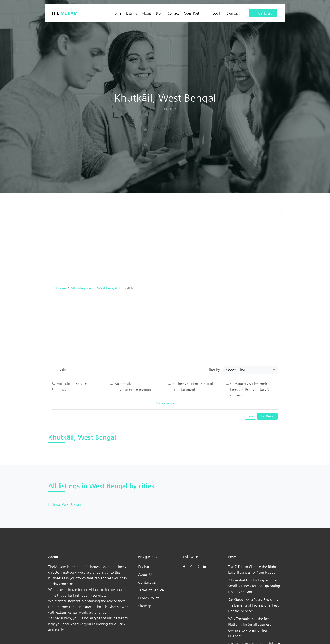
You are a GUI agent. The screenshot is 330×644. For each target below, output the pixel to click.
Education (65, 389)
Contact (173, 13)
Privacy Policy (148, 598)
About (146, 13)
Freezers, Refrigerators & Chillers (250, 392)
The (65, 13)
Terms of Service (151, 590)
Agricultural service (72, 384)
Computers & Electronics (250, 384)
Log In (215, 13)
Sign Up (232, 13)
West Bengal (107, 288)
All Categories (82, 288)
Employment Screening (133, 389)
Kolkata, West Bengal (65, 505)
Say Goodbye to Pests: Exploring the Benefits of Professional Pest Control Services (253, 605)
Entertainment (184, 389)
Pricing (144, 567)
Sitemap (145, 606)
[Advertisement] (165, 243)
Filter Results (267, 416)
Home (117, 13)
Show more (165, 403)
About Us (146, 574)
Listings (132, 13)
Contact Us (147, 582)
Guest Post (191, 13)
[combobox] (250, 370)
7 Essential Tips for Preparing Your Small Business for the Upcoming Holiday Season (255, 586)
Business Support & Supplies (195, 384)
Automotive (124, 384)
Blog (159, 13)
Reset (250, 416)
